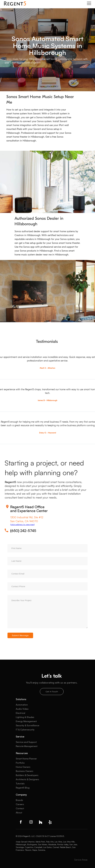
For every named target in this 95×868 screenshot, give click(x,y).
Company (21, 795)
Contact (20, 808)
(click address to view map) (22, 524)
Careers (20, 804)
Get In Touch (52, 692)
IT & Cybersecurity (25, 730)
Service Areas (81, 860)
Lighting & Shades (25, 717)
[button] (89, 3)
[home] (15, 3)
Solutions (21, 699)
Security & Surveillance (27, 725)
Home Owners (23, 767)
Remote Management (27, 746)
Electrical (20, 713)
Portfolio (20, 763)
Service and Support (26, 742)
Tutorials (20, 784)
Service (20, 736)
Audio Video (22, 709)
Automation (22, 705)
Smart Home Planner (26, 759)
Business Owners (25, 771)
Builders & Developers (27, 775)
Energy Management (26, 721)
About (19, 813)
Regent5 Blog (23, 788)
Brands (19, 800)
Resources (22, 753)
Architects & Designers (27, 779)
